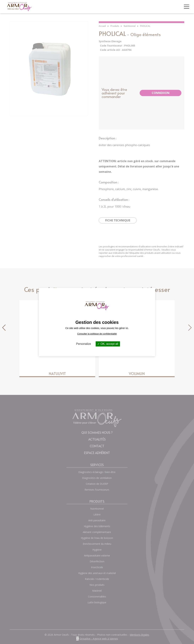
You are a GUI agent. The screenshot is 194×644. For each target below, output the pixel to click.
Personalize (84, 344)
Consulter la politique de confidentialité (97, 334)
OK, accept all (108, 344)
